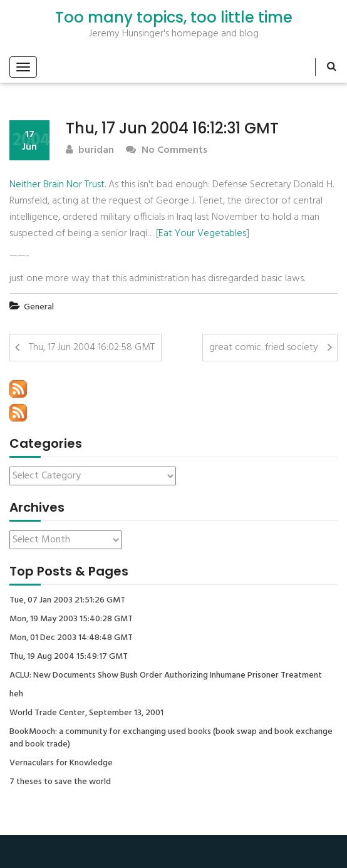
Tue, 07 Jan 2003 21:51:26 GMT (67, 601)
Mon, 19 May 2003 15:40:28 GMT (71, 619)
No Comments (167, 151)
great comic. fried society (264, 348)
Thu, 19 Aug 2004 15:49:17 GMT (69, 657)
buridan (90, 151)
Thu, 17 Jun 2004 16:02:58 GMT (92, 348)
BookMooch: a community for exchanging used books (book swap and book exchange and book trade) (171, 738)
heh (16, 695)
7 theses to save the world (60, 782)
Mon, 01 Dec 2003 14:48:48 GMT (71, 638)
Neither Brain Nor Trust (57, 185)
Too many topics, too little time (174, 18)
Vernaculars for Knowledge (61, 763)
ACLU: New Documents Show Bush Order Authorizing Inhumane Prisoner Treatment (166, 676)
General (39, 307)
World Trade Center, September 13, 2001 (86, 713)
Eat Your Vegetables (202, 234)
